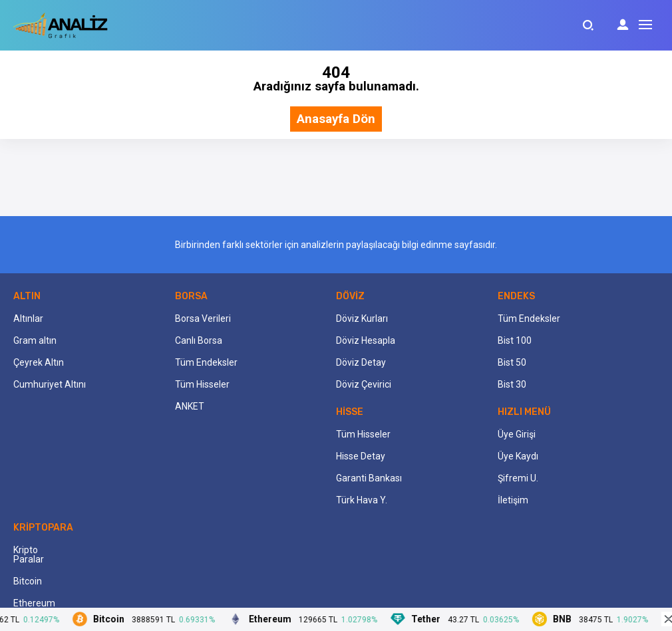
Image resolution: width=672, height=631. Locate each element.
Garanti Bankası (369, 478)
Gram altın (35, 340)
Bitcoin (28, 581)
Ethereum (34, 603)
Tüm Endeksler (206, 362)
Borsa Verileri (203, 318)
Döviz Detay (361, 362)
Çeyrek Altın (39, 362)
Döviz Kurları (362, 318)
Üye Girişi (517, 434)
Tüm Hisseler (202, 384)
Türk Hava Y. (362, 500)
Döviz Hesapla (366, 340)
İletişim (513, 500)
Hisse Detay (361, 456)
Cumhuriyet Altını (50, 384)
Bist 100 (515, 340)
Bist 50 (512, 362)
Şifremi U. (518, 478)
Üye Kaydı (518, 456)
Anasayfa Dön (336, 119)
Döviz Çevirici (364, 384)
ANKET (190, 406)
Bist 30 (512, 384)
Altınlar (28, 318)
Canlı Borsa (199, 340)
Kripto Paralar (29, 555)
